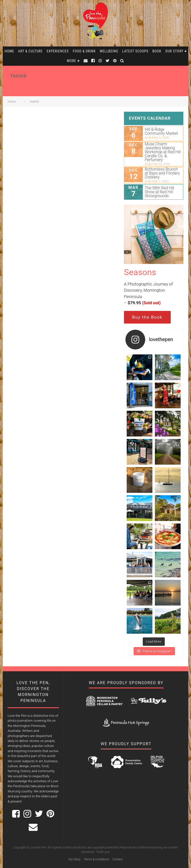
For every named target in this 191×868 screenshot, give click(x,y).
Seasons (140, 272)
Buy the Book (147, 317)
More (71, 61)
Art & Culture (30, 51)
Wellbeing (109, 51)
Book (157, 51)
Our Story (174, 51)
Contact (117, 859)
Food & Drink (84, 51)
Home (10, 51)
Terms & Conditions (96, 859)
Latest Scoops (135, 51)
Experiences (58, 51)
